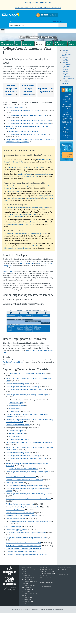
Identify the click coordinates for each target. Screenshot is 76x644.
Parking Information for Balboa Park (38, 3)
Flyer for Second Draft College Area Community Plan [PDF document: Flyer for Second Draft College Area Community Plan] (24, 485)
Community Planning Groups (66, 63)
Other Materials (14, 411)
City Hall (70, 25)
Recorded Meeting (15, 408)
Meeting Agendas (66, 70)
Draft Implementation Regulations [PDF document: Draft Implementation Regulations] (18, 383)
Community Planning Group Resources (66, 81)
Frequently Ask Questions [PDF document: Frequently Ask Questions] (15, 482)
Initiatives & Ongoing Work (28, 43)
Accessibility (34, 609)
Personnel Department (46, 585)
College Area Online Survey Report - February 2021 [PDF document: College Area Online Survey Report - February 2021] (23, 542)
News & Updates (72, 43)
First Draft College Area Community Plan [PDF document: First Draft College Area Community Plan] (20, 503)
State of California (62, 571)
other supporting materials (29, 176)
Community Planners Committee (65, 58)
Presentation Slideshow (17, 405)
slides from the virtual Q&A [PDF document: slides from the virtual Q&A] (35, 221)
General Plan (41, 263)
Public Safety (57, 25)
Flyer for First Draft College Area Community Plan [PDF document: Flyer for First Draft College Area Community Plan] (23, 506)
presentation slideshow (43, 173)
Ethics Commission (45, 575)
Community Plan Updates (66, 54)
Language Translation (46, 609)
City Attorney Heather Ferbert (47, 573)
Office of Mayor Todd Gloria (47, 571)
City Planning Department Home (7, 43)
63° (60, 14)
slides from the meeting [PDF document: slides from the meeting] (15, 216)
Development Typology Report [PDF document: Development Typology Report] (17, 529)
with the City (38, 17)
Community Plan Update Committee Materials (22, 515)
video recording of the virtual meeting (21, 223)
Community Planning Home (66, 51)
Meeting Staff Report (16, 402)
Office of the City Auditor (46, 577)
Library (45, 25)
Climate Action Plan (27, 263)
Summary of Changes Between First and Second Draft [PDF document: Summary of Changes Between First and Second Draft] (24, 479)
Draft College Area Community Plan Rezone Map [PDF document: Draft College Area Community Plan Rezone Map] (23, 109)
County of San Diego (63, 569)
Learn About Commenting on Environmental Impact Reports (27, 554)
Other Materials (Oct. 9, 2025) (19, 439)
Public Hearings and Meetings (60, 43)
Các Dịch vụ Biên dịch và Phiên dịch (67, 129)
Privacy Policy (25, 609)
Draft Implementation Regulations (18, 424)
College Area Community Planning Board (22, 213)
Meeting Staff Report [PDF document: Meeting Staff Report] (16, 430)
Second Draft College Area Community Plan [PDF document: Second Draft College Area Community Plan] (21, 476)
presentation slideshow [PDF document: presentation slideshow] (15, 197)
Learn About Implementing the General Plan (21, 551)
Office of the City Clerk (46, 579)
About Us (18, 43)
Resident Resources (22, 26)
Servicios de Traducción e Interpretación (67, 106)
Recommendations (69, 77)
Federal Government (63, 573)
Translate (71, 14)
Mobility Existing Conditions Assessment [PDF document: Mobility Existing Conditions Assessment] (20, 512)
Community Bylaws (67, 66)
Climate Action (49, 43)
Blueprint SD (7, 270)
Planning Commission (14, 191)
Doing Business (33, 26)
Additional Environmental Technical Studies (24, 131)
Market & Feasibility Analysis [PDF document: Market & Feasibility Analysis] (16, 518)
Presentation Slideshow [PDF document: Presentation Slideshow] (17, 433)
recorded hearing (10, 176)
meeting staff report (25, 173)
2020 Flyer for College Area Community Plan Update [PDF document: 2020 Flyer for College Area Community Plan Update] (24, 545)
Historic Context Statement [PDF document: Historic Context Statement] (15, 509)
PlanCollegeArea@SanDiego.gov (14, 361)
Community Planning (40, 43)
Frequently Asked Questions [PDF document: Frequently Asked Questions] (15, 107)
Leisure (10, 25)
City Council (39, 167)
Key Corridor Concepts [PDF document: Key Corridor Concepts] (14, 526)
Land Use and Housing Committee (19, 167)
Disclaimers (15, 609)
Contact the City (59, 609)
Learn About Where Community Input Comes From (23, 548)
